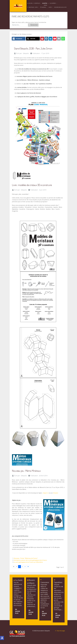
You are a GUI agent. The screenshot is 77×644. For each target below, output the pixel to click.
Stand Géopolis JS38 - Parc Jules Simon (33, 48)
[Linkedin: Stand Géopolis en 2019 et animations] (51, 39)
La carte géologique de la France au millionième (28, 562)
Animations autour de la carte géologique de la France (30, 560)
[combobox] (20, 25)
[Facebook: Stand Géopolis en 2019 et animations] (19, 39)
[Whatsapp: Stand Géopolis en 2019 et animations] (63, 39)
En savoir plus (17, 611)
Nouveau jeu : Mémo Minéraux (26, 471)
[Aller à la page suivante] (25, 567)
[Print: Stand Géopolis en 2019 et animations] (59, 39)
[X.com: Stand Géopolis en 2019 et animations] (33, 39)
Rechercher (33, 25)
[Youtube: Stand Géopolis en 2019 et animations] (55, 39)
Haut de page (60, 631)
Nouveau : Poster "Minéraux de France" (26, 558)
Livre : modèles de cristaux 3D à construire (32, 185)
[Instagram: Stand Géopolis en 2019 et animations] (46, 39)
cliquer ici (46, 493)
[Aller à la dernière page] (28, 567)
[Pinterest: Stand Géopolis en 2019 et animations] (42, 39)
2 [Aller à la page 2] (22, 567)
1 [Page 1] (20, 567)
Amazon (56, 493)
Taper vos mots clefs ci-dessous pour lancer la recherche (29, 22)
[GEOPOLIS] (18, 6)
